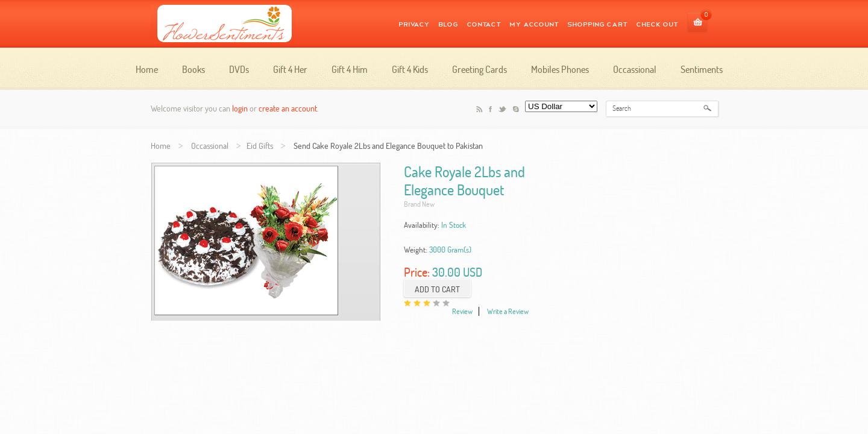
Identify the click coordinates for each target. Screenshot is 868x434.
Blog (448, 24)
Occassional (635, 69)
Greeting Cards (480, 69)
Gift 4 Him (350, 69)
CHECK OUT (657, 24)
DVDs (239, 69)
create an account (288, 108)
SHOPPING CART (597, 24)
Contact (484, 24)
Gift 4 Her (290, 69)
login (240, 108)
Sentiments (702, 69)
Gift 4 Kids (410, 69)
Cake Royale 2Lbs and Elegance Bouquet (464, 181)
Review (462, 311)
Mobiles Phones (560, 69)
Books (193, 69)
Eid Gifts (260, 146)
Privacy (414, 24)
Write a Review (508, 311)
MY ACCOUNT (534, 24)
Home (147, 69)
